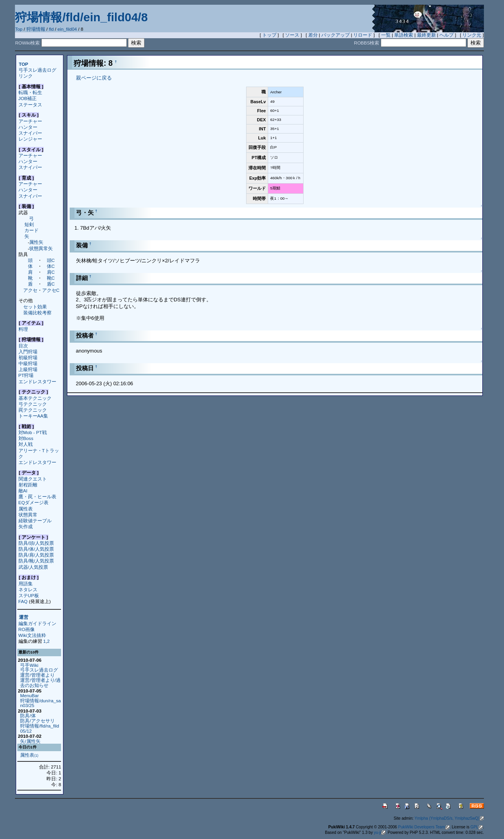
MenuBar (29, 695)
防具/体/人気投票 (36, 549)
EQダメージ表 (34, 502)
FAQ (23, 601)
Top (19, 29)
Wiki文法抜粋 (32, 635)
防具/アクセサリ (37, 721)
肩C (51, 272)
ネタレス (28, 589)
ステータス (30, 105)
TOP (24, 64)
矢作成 (26, 526)
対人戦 (26, 444)
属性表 (26, 509)
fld (51, 29)
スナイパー (30, 133)
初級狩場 (28, 357)
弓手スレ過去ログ (37, 70)
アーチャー (30, 121)
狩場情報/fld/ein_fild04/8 (81, 17)
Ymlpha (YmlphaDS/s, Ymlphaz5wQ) (449, 818)
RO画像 (27, 629)
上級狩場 (28, 369)
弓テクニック (33, 404)
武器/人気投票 (33, 567)
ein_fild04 (67, 29)
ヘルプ (447, 35)
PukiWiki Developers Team (424, 827)
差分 (313, 35)
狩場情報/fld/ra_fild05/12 (40, 728)
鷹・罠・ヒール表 (37, 497)
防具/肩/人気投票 (36, 555)
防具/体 (28, 716)
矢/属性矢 (30, 741)
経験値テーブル (35, 521)
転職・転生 (30, 92)
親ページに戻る (94, 78)
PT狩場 (26, 375)
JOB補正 (28, 98)
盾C (51, 284)
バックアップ (335, 35)
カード (31, 230)
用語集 (26, 584)
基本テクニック (35, 398)
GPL (477, 827)
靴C (51, 278)
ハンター (28, 127)
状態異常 (28, 515)
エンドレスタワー (37, 381)
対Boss (26, 438)
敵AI (23, 491)
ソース (292, 35)
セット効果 (35, 307)
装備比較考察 (37, 313)
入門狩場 (28, 352)
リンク (26, 76)
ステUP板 (29, 595)
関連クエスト (33, 479)
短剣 (29, 224)
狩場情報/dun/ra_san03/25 (40, 703)
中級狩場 (28, 363)
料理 (23, 329)
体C (51, 266)
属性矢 (36, 242)
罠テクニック (33, 410)
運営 (24, 617)
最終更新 (426, 35)
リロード (363, 35)
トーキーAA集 (33, 416)
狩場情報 (36, 29)
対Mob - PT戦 (33, 432)
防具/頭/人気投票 (36, 543)
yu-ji (380, 833)
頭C (51, 260)
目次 (23, 346)
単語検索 (404, 35)
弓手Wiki (29, 665)
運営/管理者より (37, 675)
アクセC (51, 290)
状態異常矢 (41, 248)
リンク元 (472, 35)
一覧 (386, 35)
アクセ (30, 290)
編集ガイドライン (37, 623)
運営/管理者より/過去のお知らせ (40, 683)
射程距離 (28, 485)
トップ (269, 35)
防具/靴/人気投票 (36, 561)
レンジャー (30, 139)
